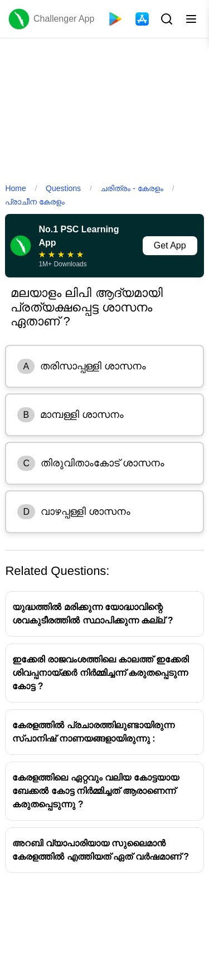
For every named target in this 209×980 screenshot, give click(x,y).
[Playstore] (115, 19)
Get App (170, 245)
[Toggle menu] (191, 19)
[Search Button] (166, 19)
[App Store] (142, 19)
